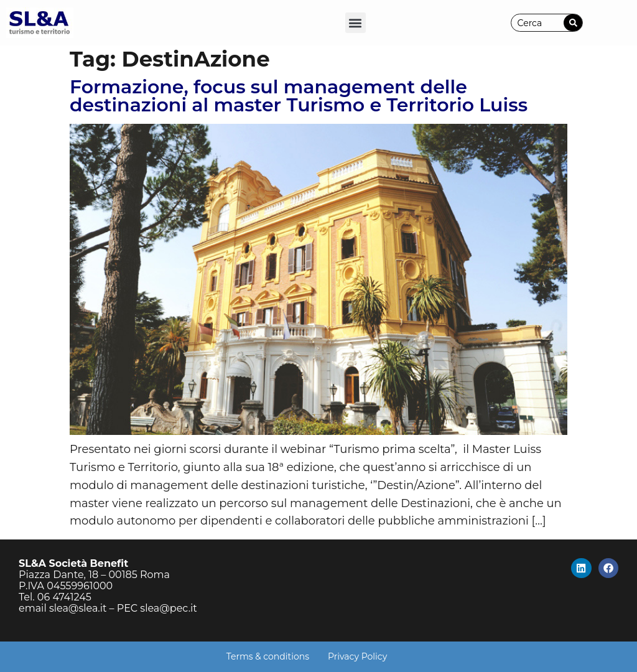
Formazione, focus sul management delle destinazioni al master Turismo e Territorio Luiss (299, 96)
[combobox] (538, 23)
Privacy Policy (357, 656)
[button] (356, 23)
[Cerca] (573, 23)
